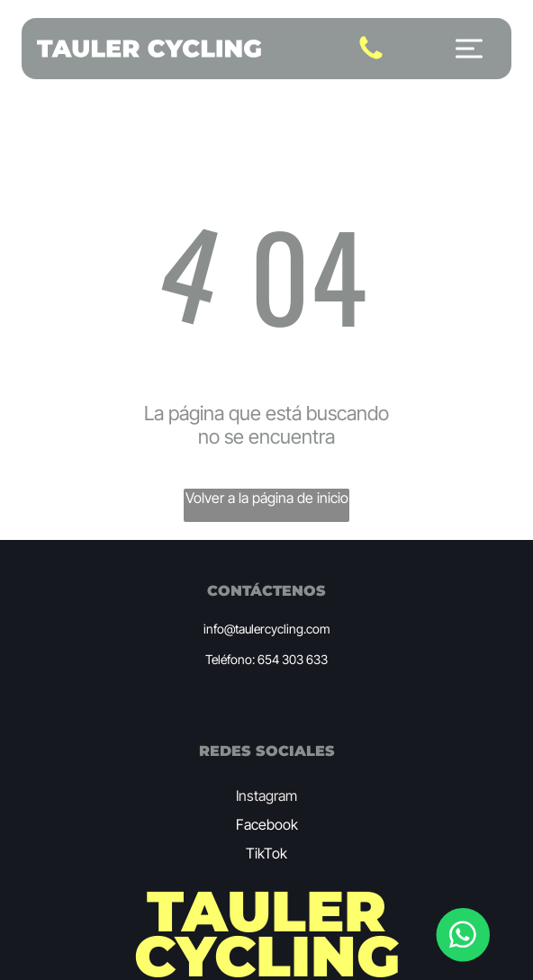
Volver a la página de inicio (267, 498)
